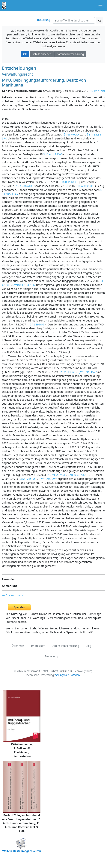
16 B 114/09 (69, 182)
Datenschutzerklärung (70, 54)
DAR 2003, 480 (77, 475)
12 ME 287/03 (56, 475)
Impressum (38, 646)
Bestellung (44, 20)
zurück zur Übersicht (15, 595)
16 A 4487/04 (24, 186)
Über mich (18, 646)
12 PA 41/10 (98, 91)
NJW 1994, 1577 (87, 372)
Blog (88, 646)
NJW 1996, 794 (47, 479)
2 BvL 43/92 (67, 372)
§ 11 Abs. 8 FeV (52, 154)
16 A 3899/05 (85, 186)
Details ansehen (42, 54)
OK (25, 54)
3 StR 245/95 (28, 479)
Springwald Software (68, 675)
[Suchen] (74, 20)
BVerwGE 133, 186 (24, 285)
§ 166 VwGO (71, 134)
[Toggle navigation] (100, 5)
